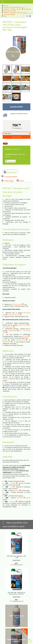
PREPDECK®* (13, 331)
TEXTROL (13, 483)
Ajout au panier (17, 137)
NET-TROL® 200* (17, 304)
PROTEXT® (6, 361)
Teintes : (8, 149)
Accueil (6, 6)
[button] (29, 16)
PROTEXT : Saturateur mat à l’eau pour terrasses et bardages (14, 13)
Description (10, 172)
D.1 (12, 487)
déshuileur (20, 498)
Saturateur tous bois (10, 11)
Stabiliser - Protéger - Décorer (13, 9)
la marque (12, 501)
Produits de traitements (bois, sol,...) (15, 7)
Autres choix (10, 161)
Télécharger (8, 181)
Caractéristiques (9, 176)
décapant (16, 491)
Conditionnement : (12, 154)
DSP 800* (25, 336)
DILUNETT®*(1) (22, 325)
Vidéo (20, 181)
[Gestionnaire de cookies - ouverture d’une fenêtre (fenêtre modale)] (30, 641)
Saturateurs (27, 9)
